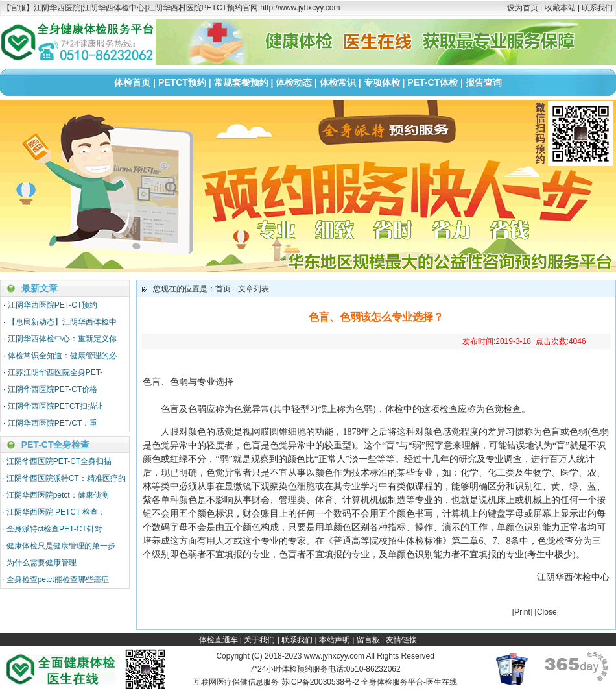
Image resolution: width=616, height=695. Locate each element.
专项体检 (382, 82)
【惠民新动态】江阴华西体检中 (62, 322)
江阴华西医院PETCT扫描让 (55, 406)
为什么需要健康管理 (41, 563)
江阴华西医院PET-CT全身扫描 (59, 461)
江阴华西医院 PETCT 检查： (56, 512)
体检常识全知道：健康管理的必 (62, 356)
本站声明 (335, 640)
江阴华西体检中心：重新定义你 (62, 339)
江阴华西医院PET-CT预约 (53, 305)
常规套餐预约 (241, 82)
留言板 (368, 640)
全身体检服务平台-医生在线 (409, 682)
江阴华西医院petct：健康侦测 (58, 495)
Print (522, 612)
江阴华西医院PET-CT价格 (53, 389)
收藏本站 (560, 8)
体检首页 (132, 82)
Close (547, 612)
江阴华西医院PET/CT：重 (53, 423)
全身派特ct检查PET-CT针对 (54, 529)
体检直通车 (219, 640)
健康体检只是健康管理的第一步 (61, 546)
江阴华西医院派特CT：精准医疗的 (66, 478)
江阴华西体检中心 (573, 577)
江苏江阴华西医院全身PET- (55, 372)
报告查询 (484, 82)
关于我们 (259, 640)
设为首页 (523, 8)
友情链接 (401, 640)
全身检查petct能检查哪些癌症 (58, 579)
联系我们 (597, 8)
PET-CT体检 (432, 82)
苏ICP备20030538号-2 (320, 682)
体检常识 (338, 82)
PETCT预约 (182, 82)
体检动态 (294, 82)
